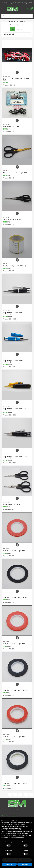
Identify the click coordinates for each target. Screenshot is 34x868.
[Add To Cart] (17, 72)
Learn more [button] (17, 860)
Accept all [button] (25, 864)
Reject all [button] (9, 864)
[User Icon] (28, 9)
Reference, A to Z (17, 34)
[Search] (15, 16)
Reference (6, 85)
